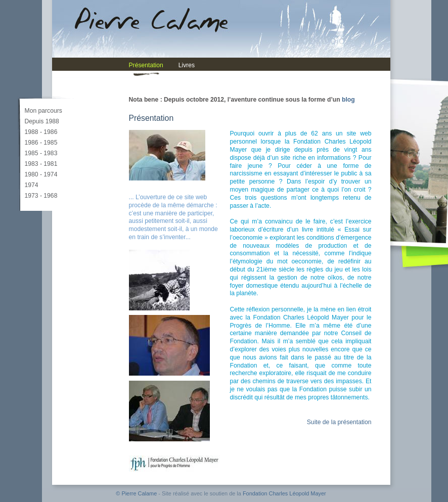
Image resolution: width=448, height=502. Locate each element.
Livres (187, 65)
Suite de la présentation (339, 422)
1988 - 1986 (41, 132)
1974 (32, 185)
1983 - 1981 (41, 164)
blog (348, 100)
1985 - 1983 (41, 153)
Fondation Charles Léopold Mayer (284, 493)
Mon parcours (43, 111)
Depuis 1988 (42, 121)
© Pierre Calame (136, 493)
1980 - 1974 (41, 174)
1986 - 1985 (41, 143)
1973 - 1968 (41, 196)
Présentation (146, 65)
